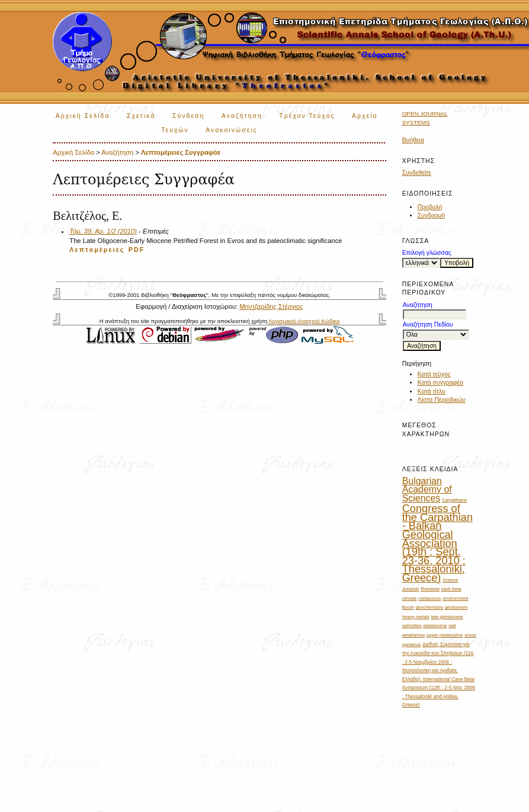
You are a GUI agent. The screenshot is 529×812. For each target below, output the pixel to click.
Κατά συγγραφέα (440, 383)
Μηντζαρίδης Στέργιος (271, 306)
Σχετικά (141, 116)
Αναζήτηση (242, 116)
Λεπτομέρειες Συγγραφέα (181, 152)
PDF (137, 250)
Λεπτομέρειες (97, 250)
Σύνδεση (188, 116)
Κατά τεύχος (434, 374)
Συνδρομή (432, 215)
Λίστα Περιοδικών (442, 400)
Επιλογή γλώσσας (427, 253)
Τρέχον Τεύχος (307, 116)
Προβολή (430, 207)
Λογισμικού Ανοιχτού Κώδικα (304, 321)
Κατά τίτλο (432, 391)
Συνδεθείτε (417, 173)
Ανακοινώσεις (232, 130)
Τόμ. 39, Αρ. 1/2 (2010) (103, 231)
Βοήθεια (413, 140)
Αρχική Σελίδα (83, 116)
